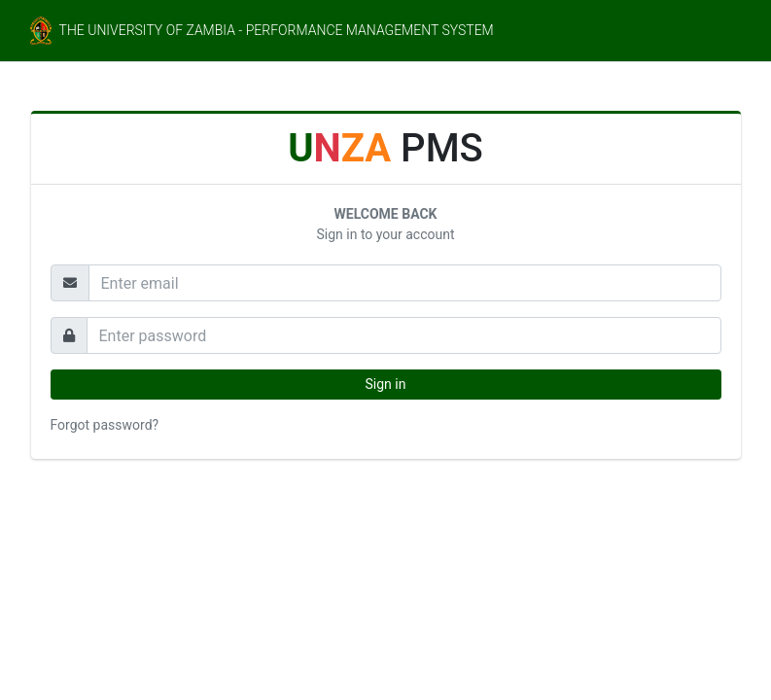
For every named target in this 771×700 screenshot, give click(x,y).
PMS (385, 148)
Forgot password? (105, 425)
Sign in (386, 384)
